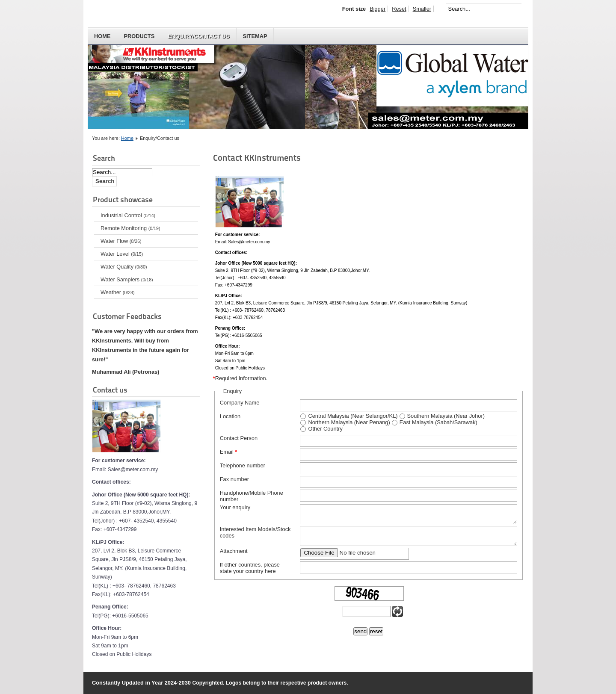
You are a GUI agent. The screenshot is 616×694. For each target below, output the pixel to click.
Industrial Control (128, 215)
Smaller (422, 9)
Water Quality (124, 267)
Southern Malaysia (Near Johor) (446, 416)
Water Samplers (127, 279)
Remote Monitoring (130, 228)
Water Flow (121, 241)
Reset (399, 9)
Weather (118, 292)
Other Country (325, 429)
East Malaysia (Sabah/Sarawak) (438, 422)
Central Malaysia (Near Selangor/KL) (353, 416)
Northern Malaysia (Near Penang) (349, 422)
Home (127, 138)
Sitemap (255, 36)
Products (139, 36)
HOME (102, 36)
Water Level (122, 254)
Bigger (378, 9)
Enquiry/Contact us (198, 36)
